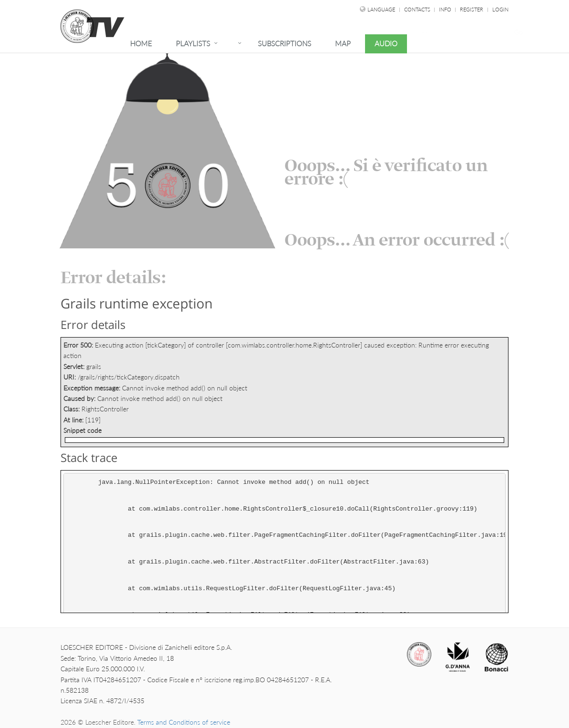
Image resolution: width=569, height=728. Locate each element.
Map (343, 43)
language (381, 9)
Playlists (193, 43)
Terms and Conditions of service (184, 722)
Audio (386, 43)
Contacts (418, 9)
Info (446, 9)
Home (141, 43)
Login (500, 9)
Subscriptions (284, 43)
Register (472, 9)
